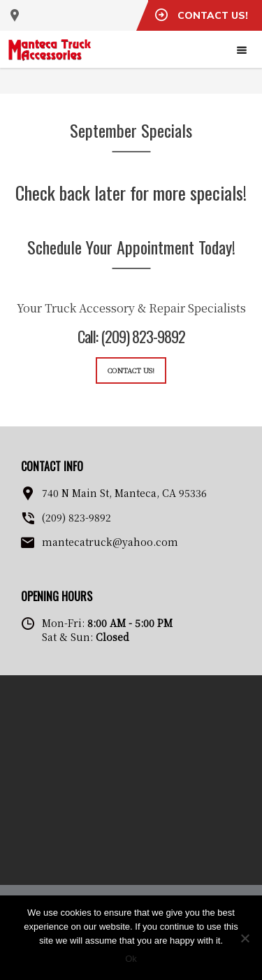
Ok (131, 959)
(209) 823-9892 (77, 517)
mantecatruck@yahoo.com (110, 542)
